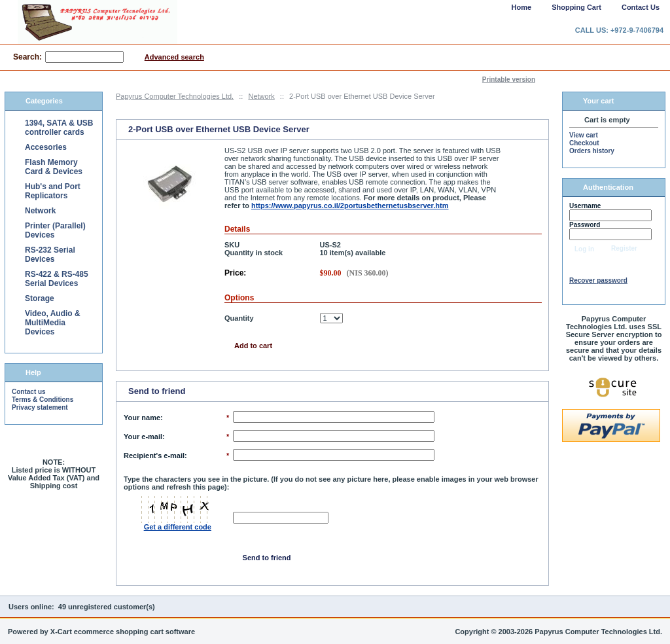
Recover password (598, 280)
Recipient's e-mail (154, 456)
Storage (40, 298)
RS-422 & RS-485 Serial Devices (57, 279)
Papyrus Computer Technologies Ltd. (175, 96)
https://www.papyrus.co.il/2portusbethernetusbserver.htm (350, 206)
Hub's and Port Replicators (53, 191)
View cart (584, 135)
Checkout (584, 143)
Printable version (509, 80)
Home (522, 7)
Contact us (29, 392)
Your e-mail (143, 437)
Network (261, 96)
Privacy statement (40, 407)
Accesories (46, 147)
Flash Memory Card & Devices (54, 167)
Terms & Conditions (43, 400)
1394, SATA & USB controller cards (59, 128)
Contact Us (641, 7)
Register (624, 248)
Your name (142, 418)
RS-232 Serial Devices (50, 255)
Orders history (592, 151)
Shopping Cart (576, 7)
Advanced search (174, 57)
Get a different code (178, 527)
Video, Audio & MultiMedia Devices (53, 323)
